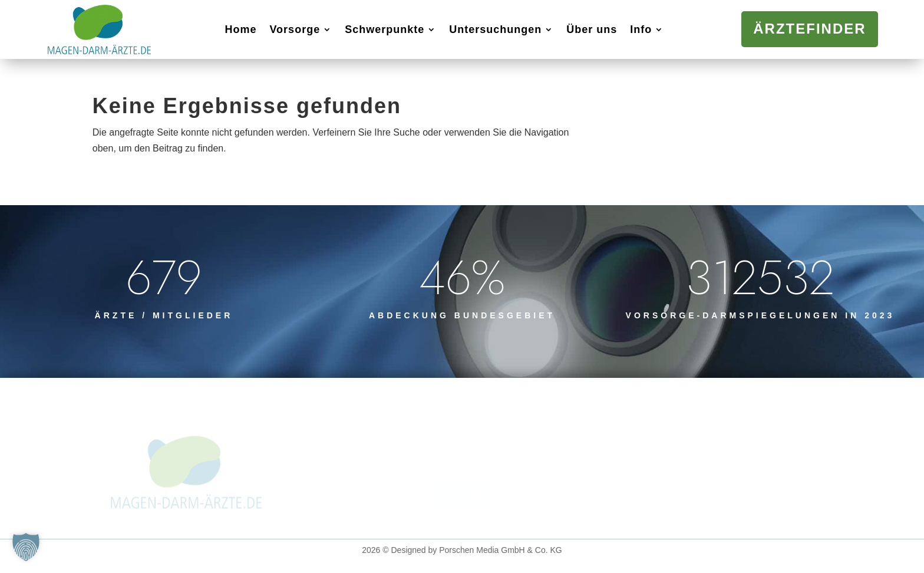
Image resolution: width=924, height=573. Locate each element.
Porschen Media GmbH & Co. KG (501, 550)
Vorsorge (295, 29)
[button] (26, 547)
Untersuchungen (495, 29)
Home (240, 29)
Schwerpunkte (385, 29)
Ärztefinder (809, 29)
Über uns (592, 29)
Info (641, 29)
